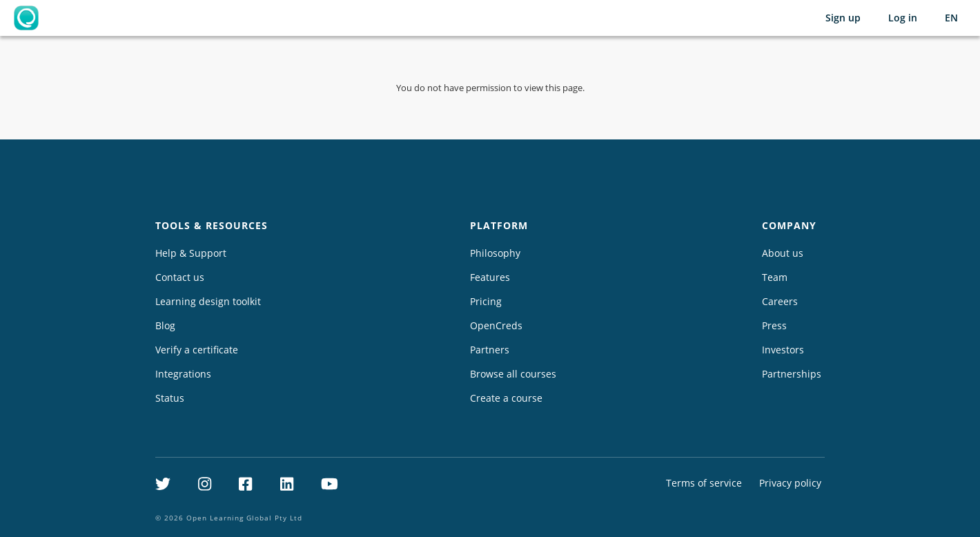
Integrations (183, 374)
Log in (903, 18)
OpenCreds (496, 325)
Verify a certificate (197, 350)
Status (170, 398)
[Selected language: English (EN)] (951, 18)
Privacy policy (790, 483)
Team (775, 277)
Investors (783, 350)
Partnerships (792, 374)
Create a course (506, 398)
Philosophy (495, 253)
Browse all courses (513, 374)
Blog (165, 325)
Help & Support (191, 253)
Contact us (180, 277)
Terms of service (704, 483)
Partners (490, 350)
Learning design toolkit (208, 301)
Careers (780, 301)
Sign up (843, 18)
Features (490, 277)
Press (774, 325)
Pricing (486, 301)
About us (783, 253)
